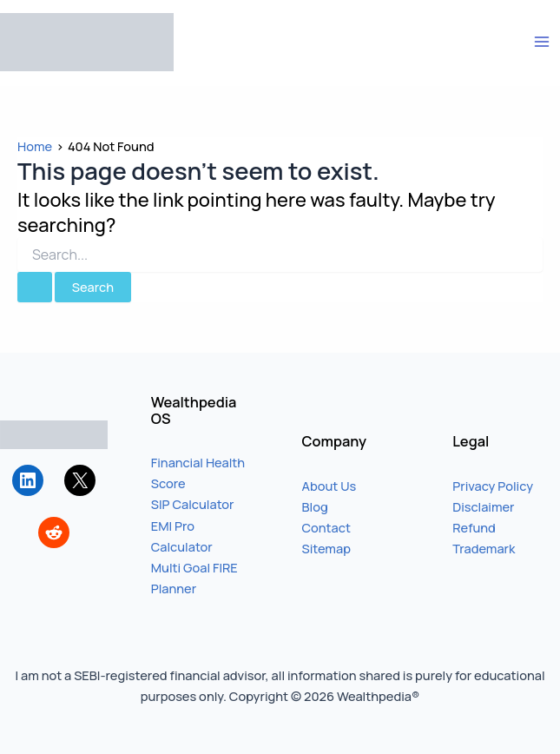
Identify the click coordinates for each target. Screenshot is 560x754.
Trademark (484, 548)
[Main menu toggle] (542, 42)
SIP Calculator (193, 504)
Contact (326, 527)
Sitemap (326, 548)
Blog (315, 506)
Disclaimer (483, 506)
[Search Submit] (35, 287)
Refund (474, 527)
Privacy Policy (493, 486)
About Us (329, 486)
